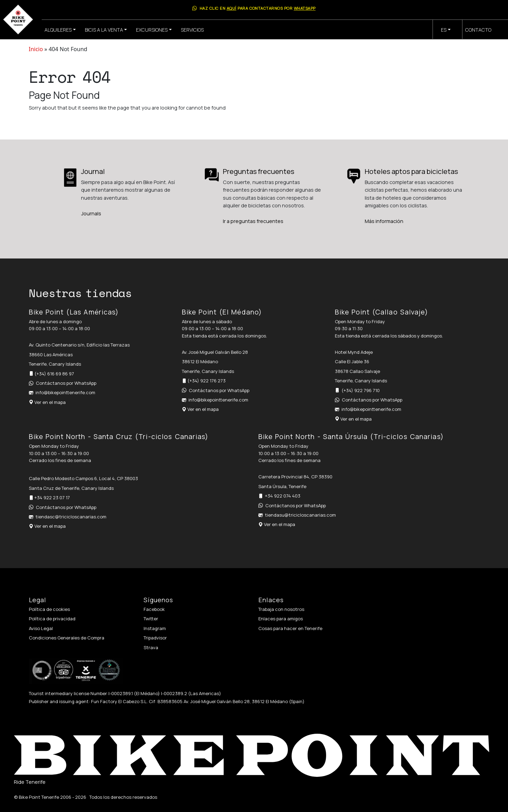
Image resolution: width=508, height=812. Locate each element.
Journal (93, 171)
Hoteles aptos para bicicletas (411, 171)
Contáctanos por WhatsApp (66, 383)
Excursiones (152, 30)
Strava (151, 647)
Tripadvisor (155, 638)
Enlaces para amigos (281, 619)
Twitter (151, 619)
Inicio (36, 49)
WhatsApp (305, 8)
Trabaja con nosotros (281, 609)
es (444, 30)
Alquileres (58, 30)
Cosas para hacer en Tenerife (290, 628)
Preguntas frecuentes (259, 171)
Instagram (155, 628)
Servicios (192, 30)
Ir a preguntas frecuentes (253, 221)
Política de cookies (49, 609)
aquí (232, 8)
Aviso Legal (41, 628)
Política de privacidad (52, 619)
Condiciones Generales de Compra (67, 638)
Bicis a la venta (104, 30)
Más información (384, 221)
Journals (91, 213)
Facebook (154, 609)
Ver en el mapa (50, 402)
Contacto (478, 30)
